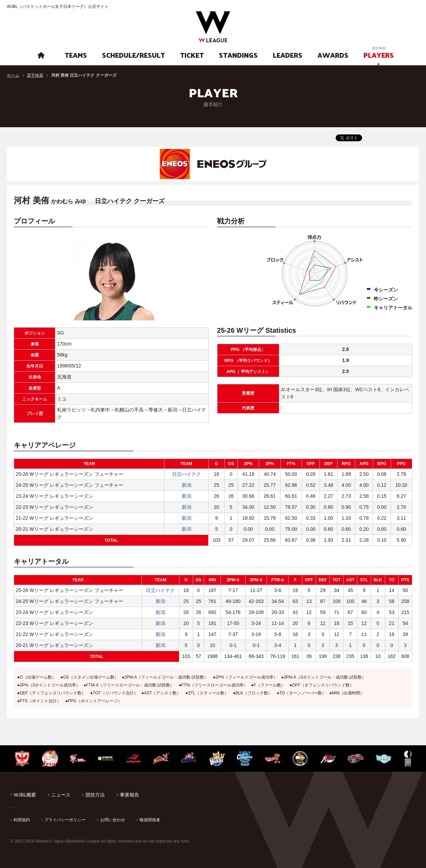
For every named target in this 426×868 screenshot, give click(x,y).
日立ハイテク (187, 474)
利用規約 (22, 820)
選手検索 (35, 75)
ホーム (13, 75)
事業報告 (130, 795)
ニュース (61, 795)
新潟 (187, 485)
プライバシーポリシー (65, 820)
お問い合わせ (113, 820)
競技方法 (95, 795)
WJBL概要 (25, 795)
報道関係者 (150, 820)
